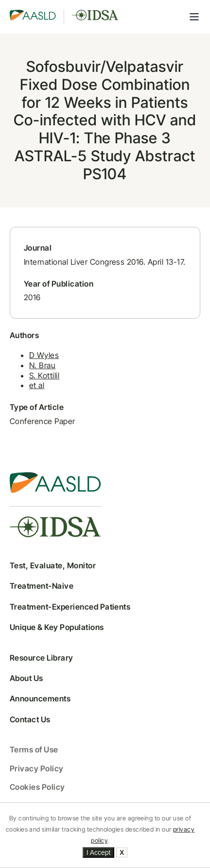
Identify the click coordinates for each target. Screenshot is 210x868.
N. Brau (42, 365)
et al (37, 385)
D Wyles (44, 355)
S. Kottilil (44, 375)
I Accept (99, 852)
